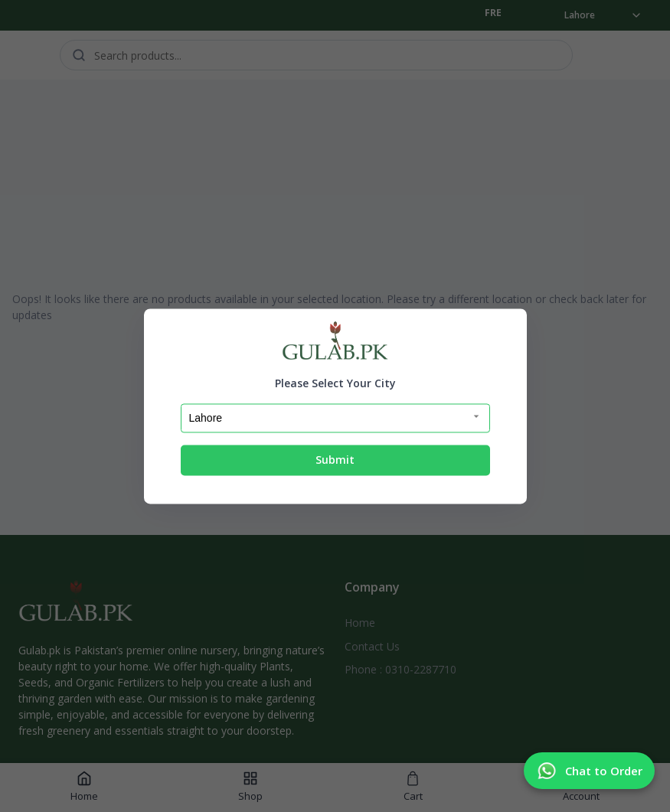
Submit (335, 460)
